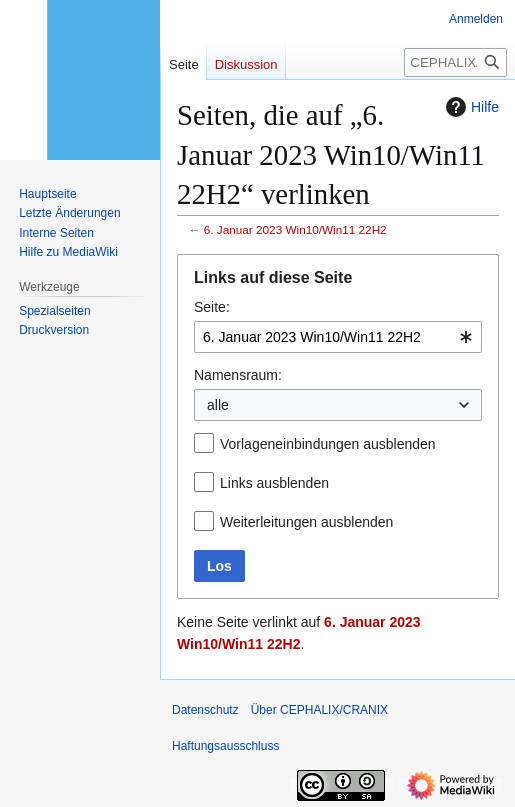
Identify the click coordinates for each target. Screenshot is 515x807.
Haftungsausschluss (225, 746)
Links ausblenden (274, 483)
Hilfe (470, 107)
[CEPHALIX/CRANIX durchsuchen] (455, 62)
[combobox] (338, 337)
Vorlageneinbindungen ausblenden (328, 444)
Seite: (212, 307)
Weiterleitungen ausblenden (306, 522)
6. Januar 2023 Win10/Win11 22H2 (295, 229)
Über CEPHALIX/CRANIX (319, 710)
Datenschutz (205, 710)
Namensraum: (238, 375)
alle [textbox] (218, 405)
